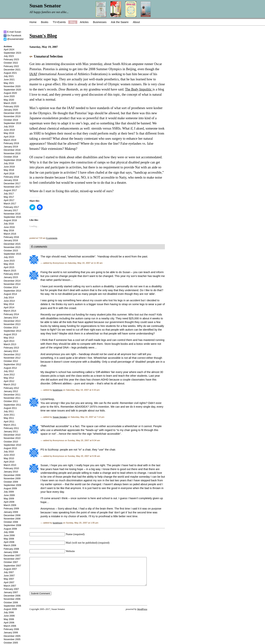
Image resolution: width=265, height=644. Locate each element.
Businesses (100, 22)
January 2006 (11, 632)
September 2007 (12, 566)
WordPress (142, 615)
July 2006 (9, 612)
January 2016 (11, 240)
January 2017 (11, 210)
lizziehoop (58, 390)
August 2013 (10, 334)
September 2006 (12, 606)
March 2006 (10, 626)
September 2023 (12, 53)
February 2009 (11, 508)
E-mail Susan (12, 32)
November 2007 (12, 559)
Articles (84, 22)
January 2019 (11, 147)
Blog (73, 22)
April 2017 (9, 200)
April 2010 (9, 462)
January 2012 (11, 391)
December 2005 (12, 636)
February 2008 (11, 549)
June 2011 (9, 415)
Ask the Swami (120, 22)
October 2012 (11, 361)
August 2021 (10, 73)
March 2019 (10, 140)
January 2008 (11, 552)
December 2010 (12, 435)
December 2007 (12, 555)
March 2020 (10, 103)
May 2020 (9, 100)
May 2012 (9, 378)
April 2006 (9, 623)
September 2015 (12, 254)
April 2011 (9, 422)
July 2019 (9, 126)
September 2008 (12, 525)
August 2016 (10, 220)
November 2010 (12, 438)
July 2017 (9, 194)
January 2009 (11, 512)
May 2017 (9, 197)
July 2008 (9, 532)
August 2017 (10, 190)
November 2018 (12, 153)
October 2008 (11, 522)
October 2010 (11, 442)
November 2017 (12, 187)
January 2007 (11, 592)
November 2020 (12, 86)
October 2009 (11, 482)
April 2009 (9, 502)
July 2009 (9, 492)
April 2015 (9, 267)
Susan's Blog (43, 36)
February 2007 (11, 589)
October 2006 (11, 602)
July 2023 (9, 56)
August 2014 (10, 294)
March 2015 (10, 271)
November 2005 (12, 639)
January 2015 (11, 277)
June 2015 (9, 261)
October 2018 (11, 157)
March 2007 (10, 586)
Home (33, 22)
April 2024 (9, 49)
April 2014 (9, 307)
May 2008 (9, 539)
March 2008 (10, 545)
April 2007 (9, 582)
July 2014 (9, 297)
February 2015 (11, 274)
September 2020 (12, 90)
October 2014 (11, 287)
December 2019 (12, 113)
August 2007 (10, 569)
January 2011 (11, 431)
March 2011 (10, 425)
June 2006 (9, 616)
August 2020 (10, 93)
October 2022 (11, 63)
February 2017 (11, 207)
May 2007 (9, 579)
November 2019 (12, 116)
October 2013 (11, 328)
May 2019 (9, 133)
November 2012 (12, 358)
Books (45, 22)
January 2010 (11, 472)
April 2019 (9, 137)
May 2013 (9, 338)
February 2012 (11, 388)
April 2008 (9, 542)
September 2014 (12, 291)
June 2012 (9, 375)
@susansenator (14, 39)
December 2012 (12, 354)
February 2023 (11, 59)
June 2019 (9, 130)
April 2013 (9, 341)
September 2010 (12, 445)
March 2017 (10, 204)
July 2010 (9, 452)
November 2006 (12, 599)
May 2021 (9, 83)
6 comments (52, 238)
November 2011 (12, 398)
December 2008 (12, 515)
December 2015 (12, 244)
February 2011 (11, 428)
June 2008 (9, 535)
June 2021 (9, 80)
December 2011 (12, 395)
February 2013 (11, 348)
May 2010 (9, 458)
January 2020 (11, 110)
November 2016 (12, 214)
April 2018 (9, 173)
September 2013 (12, 331)
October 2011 (11, 401)
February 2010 (11, 468)
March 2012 (10, 384)
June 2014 (9, 301)
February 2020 (11, 106)
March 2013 (10, 344)
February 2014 (11, 314)
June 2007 (9, 576)
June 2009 (9, 495)
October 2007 (11, 562)
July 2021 (9, 76)
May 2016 (9, 230)
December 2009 (12, 475)
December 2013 (12, 321)
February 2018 (11, 177)
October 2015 (11, 251)
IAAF (33, 74)
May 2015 (9, 264)
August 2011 (10, 408)
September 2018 (12, 160)
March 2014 (10, 311)
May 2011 (9, 418)
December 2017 (12, 183)
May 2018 (9, 170)
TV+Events (59, 22)
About (136, 22)
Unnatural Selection (48, 56)
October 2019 (11, 120)
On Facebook (12, 35)
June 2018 (9, 167)
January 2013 (11, 351)
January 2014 (11, 318)
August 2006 (10, 609)
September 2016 (12, 217)
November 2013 (12, 324)
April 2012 (9, 381)
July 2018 (9, 163)
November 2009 (12, 478)
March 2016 (10, 234)
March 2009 (10, 505)
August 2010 (10, 448)
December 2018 (12, 150)
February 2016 (11, 237)
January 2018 (11, 180)
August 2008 (10, 529)
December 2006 (12, 596)
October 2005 (11, 643)
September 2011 (12, 405)
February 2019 (11, 143)
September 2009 (12, 485)
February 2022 (11, 66)
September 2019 (12, 123)
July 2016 (9, 224)
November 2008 (12, 519)
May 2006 (9, 619)
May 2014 (9, 304)
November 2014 (12, 284)
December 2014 (12, 281)
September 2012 (12, 364)
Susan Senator (60, 417)
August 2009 (10, 488)
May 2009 (9, 499)
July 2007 (9, 572)
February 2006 (11, 629)
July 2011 (9, 411)
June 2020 (9, 96)
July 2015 (9, 257)
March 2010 (10, 465)
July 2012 (9, 371)
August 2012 (10, 368)
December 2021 (12, 70)
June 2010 (9, 455)
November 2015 (12, 247)
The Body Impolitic (139, 89)
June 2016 (9, 227)
